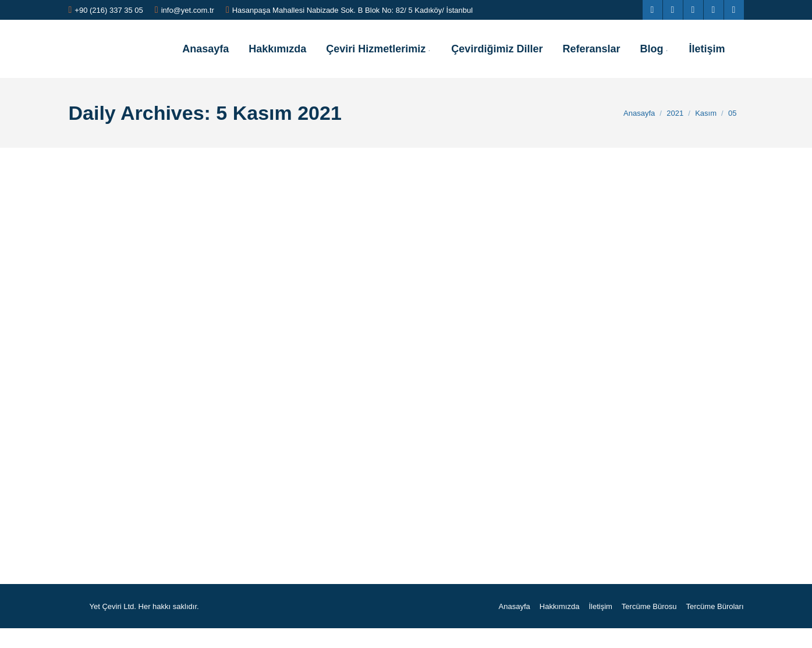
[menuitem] (205, 49)
